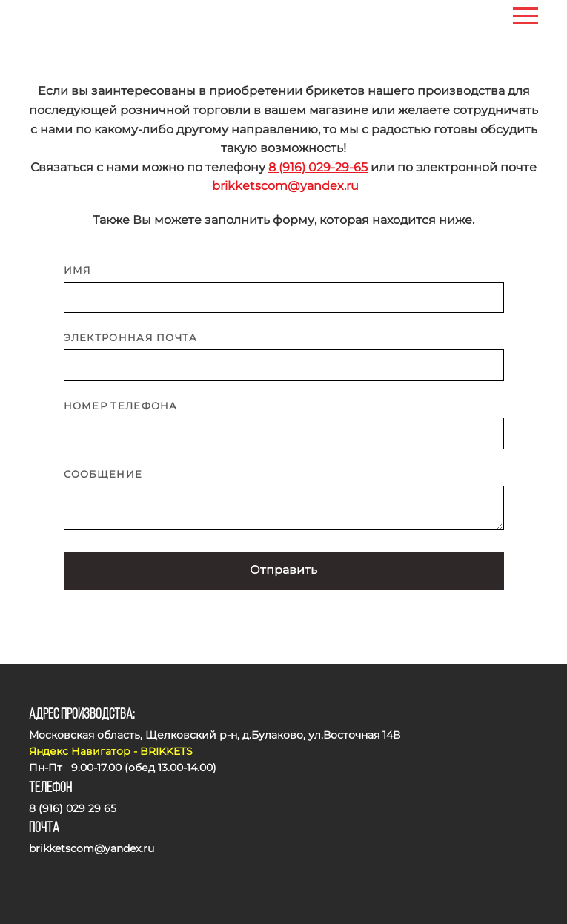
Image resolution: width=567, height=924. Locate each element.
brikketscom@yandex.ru (285, 186)
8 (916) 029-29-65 (318, 167)
